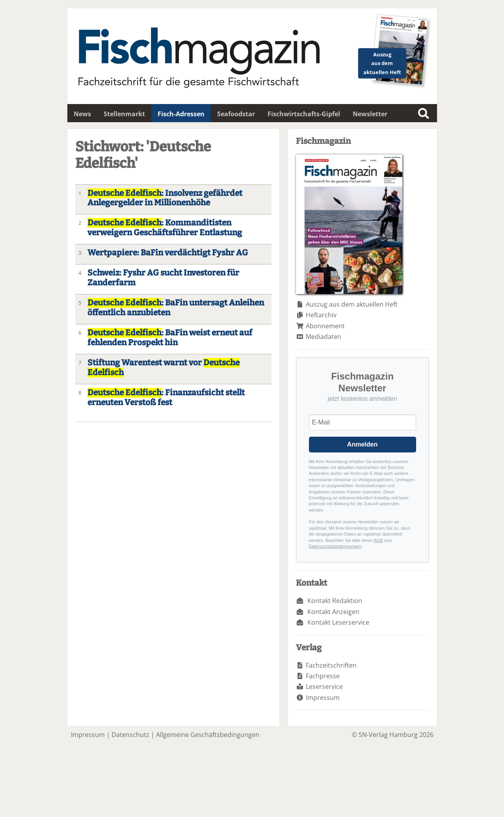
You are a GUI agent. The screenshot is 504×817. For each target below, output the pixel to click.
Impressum (323, 698)
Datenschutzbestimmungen (335, 546)
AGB (378, 540)
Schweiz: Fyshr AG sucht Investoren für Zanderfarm (163, 278)
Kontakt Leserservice (338, 622)
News (82, 114)
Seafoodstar (236, 114)
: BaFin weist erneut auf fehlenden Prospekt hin (170, 338)
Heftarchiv (321, 315)
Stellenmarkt (124, 114)
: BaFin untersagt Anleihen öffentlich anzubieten (176, 308)
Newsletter (370, 114)
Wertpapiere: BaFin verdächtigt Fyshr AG (168, 253)
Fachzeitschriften (331, 665)
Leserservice (324, 687)
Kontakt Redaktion (335, 601)
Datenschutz (130, 735)
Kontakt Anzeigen (333, 612)
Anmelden (362, 444)
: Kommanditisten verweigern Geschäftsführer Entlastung (165, 228)
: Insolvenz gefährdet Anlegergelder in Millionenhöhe (165, 198)
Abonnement (325, 326)
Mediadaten (324, 337)
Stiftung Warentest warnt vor (164, 368)
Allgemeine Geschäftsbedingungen (208, 735)
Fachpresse (323, 676)
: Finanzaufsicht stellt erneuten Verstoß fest (166, 398)
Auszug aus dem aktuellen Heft (352, 304)
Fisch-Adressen (181, 114)
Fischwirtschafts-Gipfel (304, 114)
